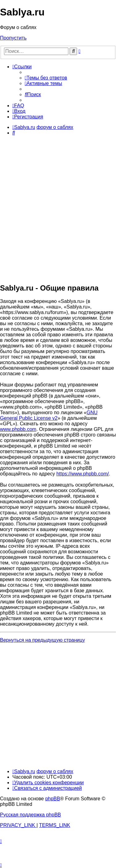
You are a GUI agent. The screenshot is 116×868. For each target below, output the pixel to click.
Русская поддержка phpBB (30, 815)
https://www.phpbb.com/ (83, 474)
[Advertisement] (58, 220)
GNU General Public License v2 (49, 415)
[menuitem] (46, 78)
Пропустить (13, 38)
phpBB (53, 799)
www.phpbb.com (18, 429)
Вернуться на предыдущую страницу (42, 640)
